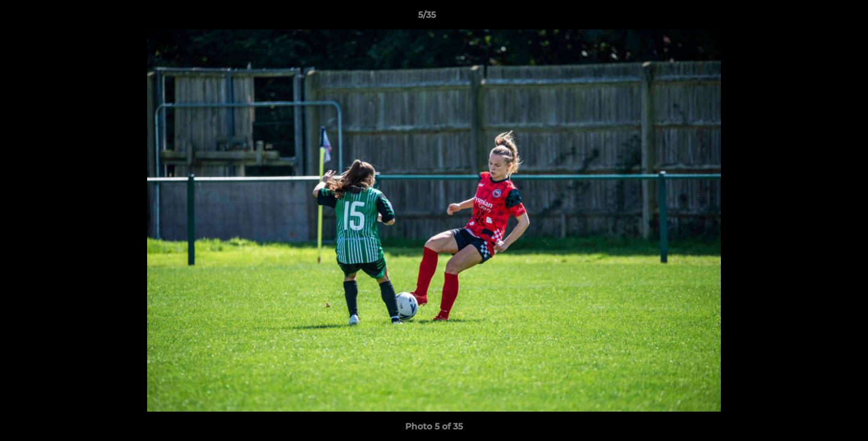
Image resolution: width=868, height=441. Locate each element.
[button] (817, 18)
